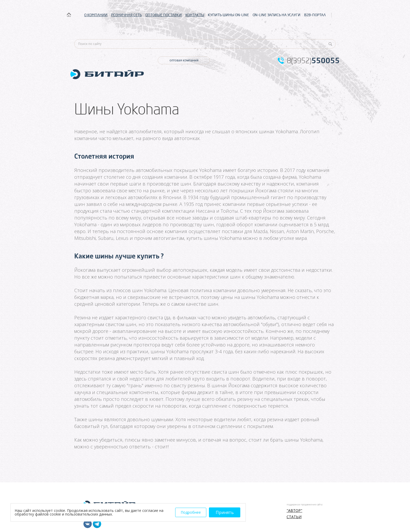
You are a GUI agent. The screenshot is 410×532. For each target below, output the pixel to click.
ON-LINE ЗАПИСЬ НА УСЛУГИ (277, 15)
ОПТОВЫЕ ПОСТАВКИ (164, 15)
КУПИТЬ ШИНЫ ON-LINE (228, 15)
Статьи (294, 517)
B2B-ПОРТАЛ (315, 15)
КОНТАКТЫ (195, 15)
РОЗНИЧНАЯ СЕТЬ (126, 15)
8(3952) (313, 61)
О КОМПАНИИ (96, 15)
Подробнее (191, 512)
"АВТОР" (294, 511)
